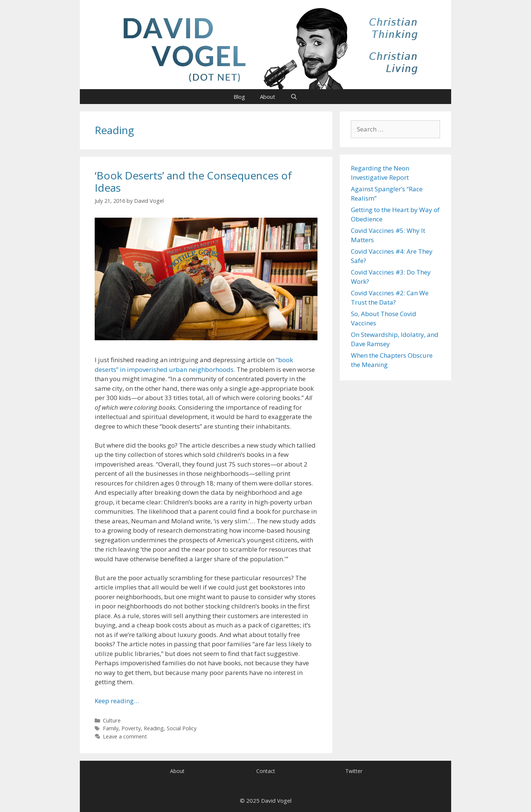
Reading (154, 728)
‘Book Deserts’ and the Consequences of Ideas (193, 182)
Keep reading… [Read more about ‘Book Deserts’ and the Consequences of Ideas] (117, 701)
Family (111, 728)
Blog (239, 97)
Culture (112, 720)
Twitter (354, 771)
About (268, 97)
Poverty (131, 728)
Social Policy (182, 728)
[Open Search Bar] (294, 97)
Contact (266, 771)
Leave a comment (125, 736)
